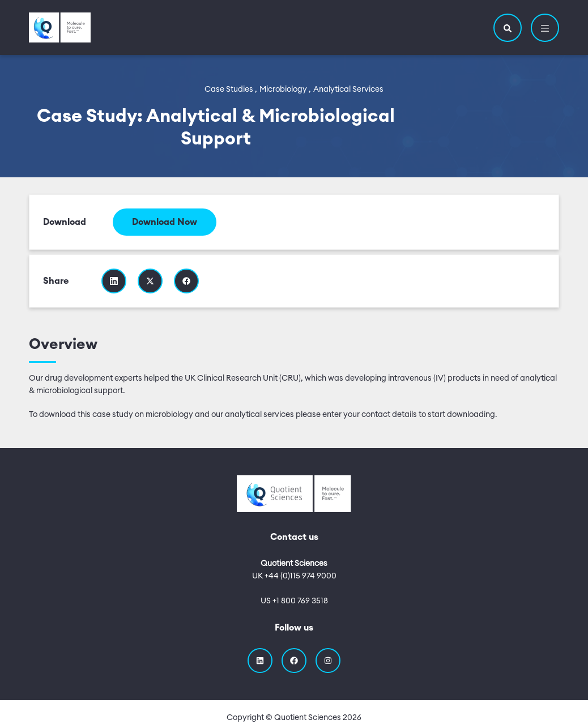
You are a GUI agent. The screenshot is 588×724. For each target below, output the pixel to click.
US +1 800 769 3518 (294, 601)
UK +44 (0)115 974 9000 (294, 576)
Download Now (165, 222)
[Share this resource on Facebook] (186, 281)
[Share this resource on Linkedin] (114, 281)
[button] (508, 28)
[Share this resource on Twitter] (150, 281)
